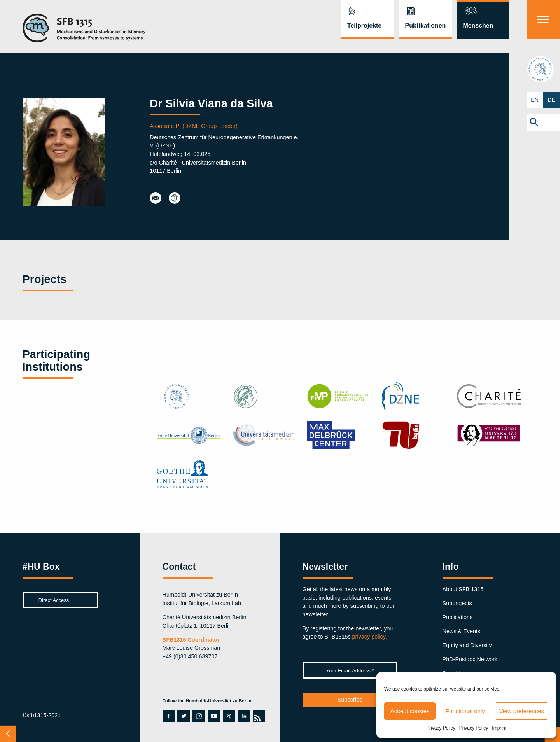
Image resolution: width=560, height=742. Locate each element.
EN (535, 100)
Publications (458, 617)
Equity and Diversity (467, 645)
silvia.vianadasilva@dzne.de (156, 198)
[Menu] (543, 20)
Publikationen (426, 25)
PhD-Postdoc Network (470, 659)
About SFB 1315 (463, 589)
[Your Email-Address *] (350, 670)
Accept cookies (410, 711)
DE (551, 100)
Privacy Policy (441, 728)
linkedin (244, 716)
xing (228, 716)
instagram (199, 716)
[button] (543, 123)
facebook (167, 716)
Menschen (478, 25)
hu (543, 69)
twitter (183, 716)
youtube (212, 716)
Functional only (465, 711)
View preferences (521, 711)
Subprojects (457, 603)
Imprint (499, 728)
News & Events (462, 631)
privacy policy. (370, 637)
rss (257, 716)
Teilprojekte (364, 25)
